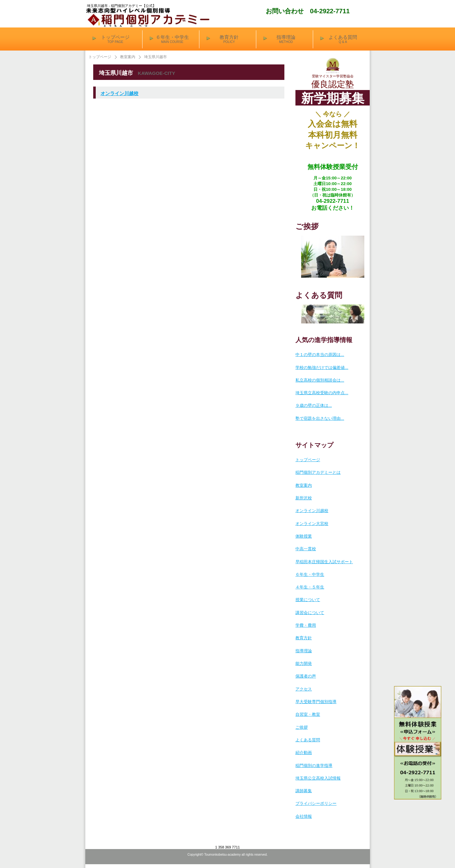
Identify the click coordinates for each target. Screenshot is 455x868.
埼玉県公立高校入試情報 (318, 778)
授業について (308, 600)
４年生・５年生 (310, 587)
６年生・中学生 (310, 574)
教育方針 (304, 638)
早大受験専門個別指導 (316, 702)
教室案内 (128, 57)
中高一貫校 (306, 549)
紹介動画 (304, 753)
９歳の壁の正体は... (314, 405)
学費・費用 (306, 625)
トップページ (100, 57)
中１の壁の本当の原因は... (320, 355)
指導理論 (304, 651)
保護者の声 (306, 676)
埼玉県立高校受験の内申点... (322, 393)
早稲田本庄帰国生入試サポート (324, 562)
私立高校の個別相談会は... (320, 380)
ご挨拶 (302, 727)
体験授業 (304, 536)
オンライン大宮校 (312, 524)
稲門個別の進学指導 (314, 766)
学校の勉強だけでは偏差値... (322, 368)
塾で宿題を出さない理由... (320, 418)
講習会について (310, 613)
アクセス (304, 689)
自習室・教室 (308, 714)
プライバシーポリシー (316, 803)
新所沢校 (304, 498)
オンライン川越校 (119, 93)
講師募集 (304, 791)
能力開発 (304, 663)
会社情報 (304, 816)
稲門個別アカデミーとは (318, 472)
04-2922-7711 (330, 11)
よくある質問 (308, 740)
